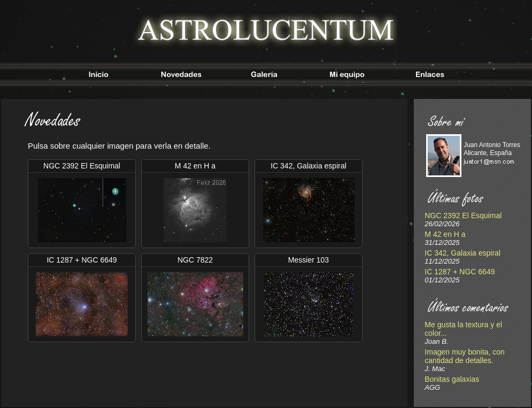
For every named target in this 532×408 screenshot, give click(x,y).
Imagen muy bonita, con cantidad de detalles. (464, 356)
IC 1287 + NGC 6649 (460, 272)
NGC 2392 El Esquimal (463, 215)
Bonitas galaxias (452, 379)
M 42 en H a (445, 234)
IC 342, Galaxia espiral (462, 253)
